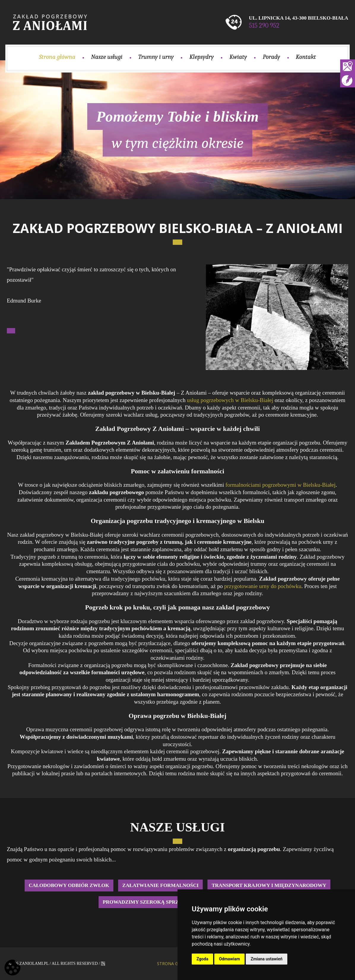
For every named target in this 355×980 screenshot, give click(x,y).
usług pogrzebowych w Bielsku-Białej (230, 400)
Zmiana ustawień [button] (266, 959)
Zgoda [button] (202, 959)
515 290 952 (264, 26)
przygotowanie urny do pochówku (263, 586)
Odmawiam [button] (230, 959)
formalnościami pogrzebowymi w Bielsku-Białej (281, 485)
